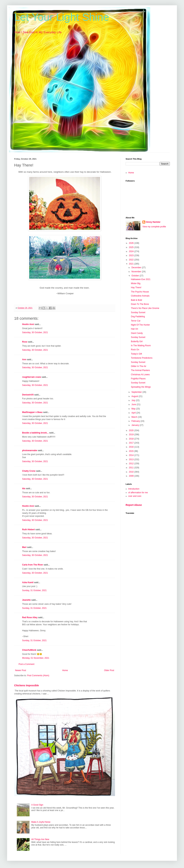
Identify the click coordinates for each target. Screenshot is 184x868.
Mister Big (136, 283)
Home (65, 670)
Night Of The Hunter (140, 325)
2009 (132, 476)
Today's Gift (136, 354)
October (136, 276)
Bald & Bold (136, 300)
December (137, 268)
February (136, 421)
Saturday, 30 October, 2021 (35, 332)
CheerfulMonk (29, 650)
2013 (132, 459)
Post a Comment (26, 664)
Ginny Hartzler (153, 222)
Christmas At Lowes (140, 375)
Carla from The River (33, 565)
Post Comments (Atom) (38, 676)
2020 (132, 430)
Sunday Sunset (138, 312)
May (134, 409)
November (137, 272)
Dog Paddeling (138, 317)
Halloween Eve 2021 (141, 279)
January (136, 425)
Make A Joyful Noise (41, 822)
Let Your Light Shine (62, 17)
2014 (132, 455)
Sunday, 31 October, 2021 (34, 590)
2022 (132, 260)
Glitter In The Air (139, 366)
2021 (132, 264)
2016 (132, 447)
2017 (132, 443)
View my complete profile (154, 227)
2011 (132, 468)
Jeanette (26, 600)
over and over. (135, 496)
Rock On (135, 350)
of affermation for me (138, 493)
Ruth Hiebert (28, 530)
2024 (132, 251)
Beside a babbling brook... (35, 433)
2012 (132, 464)
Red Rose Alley (30, 617)
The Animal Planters (140, 370)
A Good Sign (37, 805)
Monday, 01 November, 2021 (36, 658)
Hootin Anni (28, 324)
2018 (132, 439)
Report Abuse (134, 505)
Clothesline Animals (140, 296)
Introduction (134, 489)
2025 (132, 247)
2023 (132, 255)
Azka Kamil (28, 582)
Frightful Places (138, 379)
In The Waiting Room (141, 346)
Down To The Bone (140, 304)
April (134, 413)
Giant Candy (137, 333)
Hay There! (136, 288)
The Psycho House (140, 292)
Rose (25, 342)
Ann (24, 360)
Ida (24, 488)
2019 (132, 435)
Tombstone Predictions (142, 358)
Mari (24, 547)
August (135, 396)
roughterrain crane (32, 377)
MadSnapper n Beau (32, 412)
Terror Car (136, 321)
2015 (132, 451)
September (137, 392)
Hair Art (134, 329)
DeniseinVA (28, 395)
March (135, 417)
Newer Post (21, 670)
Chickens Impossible (27, 685)
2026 (132, 243)
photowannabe (30, 450)
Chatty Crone (29, 471)
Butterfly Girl (137, 341)
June (134, 404)
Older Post (109, 670)
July (134, 400)
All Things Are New (40, 839)
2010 (132, 472)
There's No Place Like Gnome (145, 308)
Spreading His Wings (141, 387)
